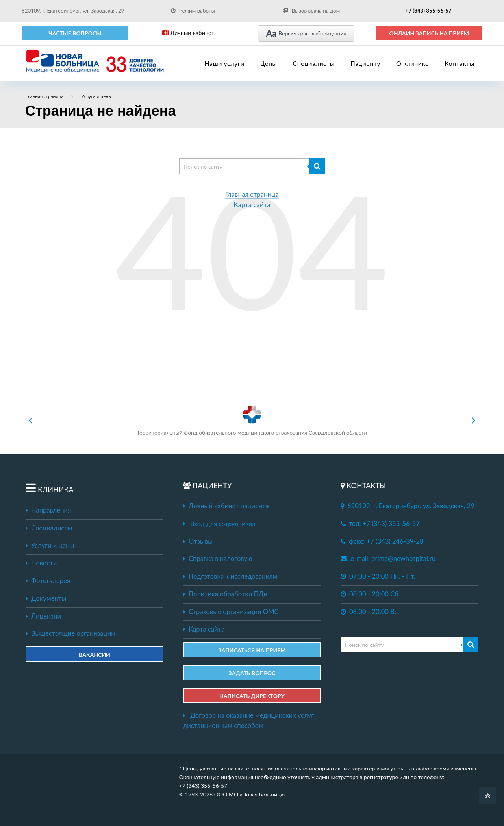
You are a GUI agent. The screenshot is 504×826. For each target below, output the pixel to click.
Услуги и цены (50, 546)
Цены (269, 63)
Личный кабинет (188, 33)
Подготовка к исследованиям (230, 576)
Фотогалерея (48, 581)
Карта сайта (252, 205)
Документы (46, 598)
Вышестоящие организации (70, 633)
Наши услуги (225, 63)
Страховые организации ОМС (231, 612)
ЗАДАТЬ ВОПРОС (252, 673)
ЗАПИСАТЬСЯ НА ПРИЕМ (252, 650)
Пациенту (365, 63)
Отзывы (198, 541)
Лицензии (43, 616)
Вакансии (94, 655)
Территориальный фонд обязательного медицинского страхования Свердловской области (252, 420)
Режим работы (193, 11)
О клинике (412, 63)
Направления (48, 510)
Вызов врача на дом (311, 11)
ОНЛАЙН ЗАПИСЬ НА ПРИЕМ (429, 33)
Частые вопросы (75, 33)
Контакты (460, 63)
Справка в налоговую (218, 559)
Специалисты (314, 63)
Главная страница (252, 195)
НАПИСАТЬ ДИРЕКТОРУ (252, 696)
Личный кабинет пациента (226, 506)
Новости (41, 563)
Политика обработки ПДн (225, 594)
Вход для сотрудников (223, 523)
